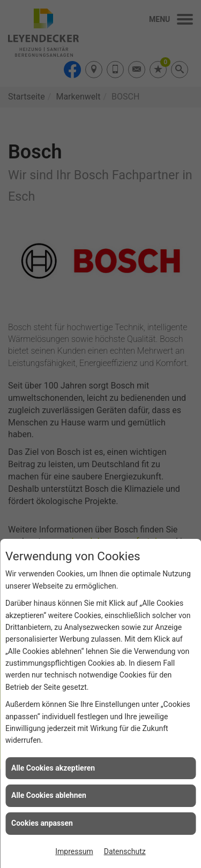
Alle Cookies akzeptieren (53, 768)
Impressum (74, 851)
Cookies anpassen (42, 823)
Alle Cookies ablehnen (49, 795)
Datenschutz (125, 851)
